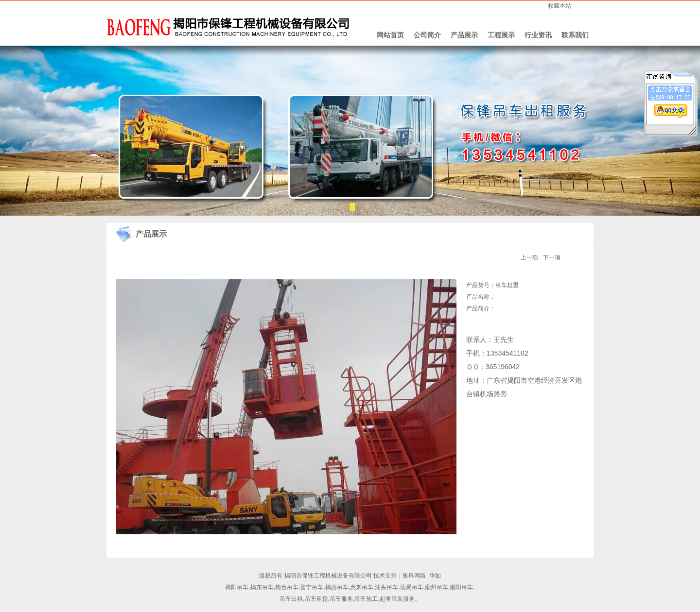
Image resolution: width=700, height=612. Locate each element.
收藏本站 (560, 6)
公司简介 (427, 35)
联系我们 (575, 35)
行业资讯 (538, 35)
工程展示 (501, 35)
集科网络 (414, 576)
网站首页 (390, 35)
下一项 (552, 257)
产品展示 (464, 35)
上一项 (529, 257)
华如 (435, 576)
